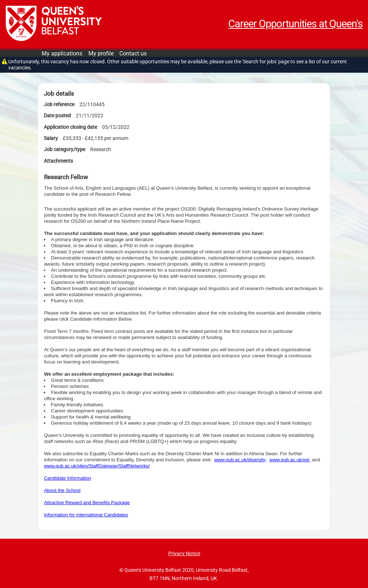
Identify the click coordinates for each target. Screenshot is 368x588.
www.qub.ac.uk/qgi (290, 460)
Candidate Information (67, 478)
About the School (62, 490)
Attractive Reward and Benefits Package (87, 503)
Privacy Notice (184, 554)
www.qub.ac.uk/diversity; (240, 460)
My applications (62, 53)
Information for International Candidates (86, 515)
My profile (101, 53)
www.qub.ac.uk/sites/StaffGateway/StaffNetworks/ (97, 466)
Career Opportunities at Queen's (295, 24)
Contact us (133, 53)
